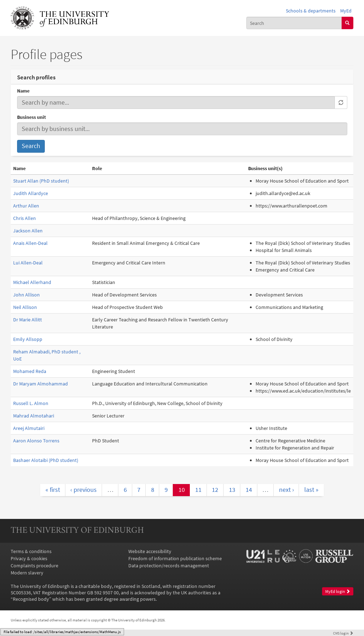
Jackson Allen (28, 231)
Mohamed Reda (30, 371)
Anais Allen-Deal (30, 243)
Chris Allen (25, 218)
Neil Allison (25, 307)
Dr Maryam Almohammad (41, 384)
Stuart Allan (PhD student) (41, 181)
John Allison (26, 295)
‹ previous (84, 490)
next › (287, 490)
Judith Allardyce (31, 193)
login (343, 633)
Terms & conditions (31, 551)
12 (215, 490)
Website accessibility (150, 551)
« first (53, 490)
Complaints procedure (34, 566)
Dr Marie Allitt (28, 320)
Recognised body (31, 599)
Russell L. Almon (31, 403)
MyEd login (338, 591)
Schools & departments (311, 11)
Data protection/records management (169, 566)
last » (311, 490)
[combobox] (294, 23)
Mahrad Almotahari (34, 416)
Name (23, 91)
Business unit (31, 117)
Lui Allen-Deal (28, 263)
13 (232, 490)
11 (198, 490)
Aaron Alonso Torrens (36, 441)
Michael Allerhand (32, 282)
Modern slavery (27, 573)
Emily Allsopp (28, 339)
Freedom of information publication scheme (175, 558)
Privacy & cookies (29, 558)
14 (249, 490)
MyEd (346, 11)
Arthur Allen (26, 206)
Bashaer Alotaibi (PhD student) (46, 460)
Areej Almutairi (29, 428)
